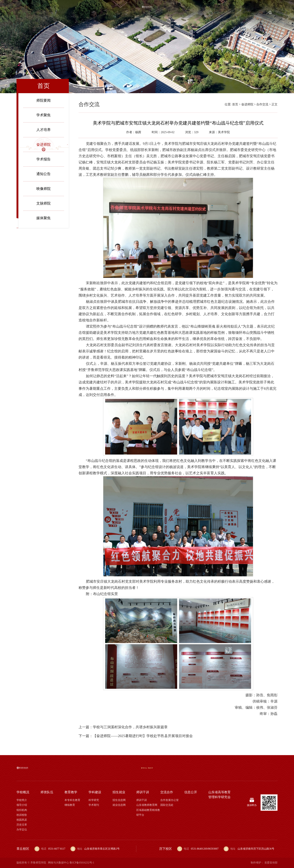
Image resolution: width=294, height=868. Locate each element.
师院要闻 (43, 100)
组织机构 (22, 810)
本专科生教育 (72, 800)
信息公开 (248, 12)
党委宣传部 (271, 863)
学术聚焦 (43, 115)
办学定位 (22, 830)
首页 (28, 12)
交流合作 (229, 12)
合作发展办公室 (169, 800)
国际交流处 (167, 805)
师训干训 (209, 12)
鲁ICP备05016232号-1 (82, 863)
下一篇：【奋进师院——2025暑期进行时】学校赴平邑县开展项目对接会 (136, 736)
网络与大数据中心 (58, 863)
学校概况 (44, 12)
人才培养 (43, 130)
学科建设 (103, 12)
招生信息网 (119, 800)
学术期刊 (94, 805)
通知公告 (43, 174)
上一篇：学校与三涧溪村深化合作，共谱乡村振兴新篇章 (123, 727)
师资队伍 (64, 12)
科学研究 (94, 800)
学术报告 (43, 159)
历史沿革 (22, 825)
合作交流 (262, 104)
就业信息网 (119, 805)
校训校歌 (22, 815)
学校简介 (22, 800)
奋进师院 (43, 145)
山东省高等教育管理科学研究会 (219, 795)
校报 (274, 12)
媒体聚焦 (43, 218)
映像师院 (43, 189)
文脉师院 (43, 203)
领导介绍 (22, 805)
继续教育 (70, 805)
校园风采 (22, 820)
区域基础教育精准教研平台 (148, 812)
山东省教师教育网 (147, 805)
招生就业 (190, 12)
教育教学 (83, 12)
